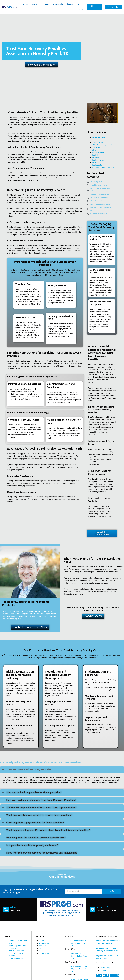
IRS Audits (12, 948)
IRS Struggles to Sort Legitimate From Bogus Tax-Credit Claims (108, 950)
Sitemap (103, 970)
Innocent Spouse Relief (101, 140)
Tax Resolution (98, 165)
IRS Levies (96, 147)
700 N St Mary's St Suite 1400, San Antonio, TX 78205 (78, 969)
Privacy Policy (105, 968)
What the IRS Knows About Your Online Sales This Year (108, 942)
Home (26, 4)
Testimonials (58, 4)
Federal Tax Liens (99, 137)
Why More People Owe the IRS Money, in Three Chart (107, 957)
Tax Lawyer (96, 158)
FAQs (79, 4)
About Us (70, 4)
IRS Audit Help (97, 142)
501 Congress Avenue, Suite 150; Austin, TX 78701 (78, 943)
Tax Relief (96, 163)
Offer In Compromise (16, 951)
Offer (94, 150)
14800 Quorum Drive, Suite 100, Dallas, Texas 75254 (78, 956)
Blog (81, 10)
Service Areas (44, 953)
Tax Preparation (98, 160)
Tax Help (95, 155)
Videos (46, 4)
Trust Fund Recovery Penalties (103, 168)
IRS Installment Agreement (102, 145)
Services (36, 4)
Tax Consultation (98, 152)
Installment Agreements (17, 958)
